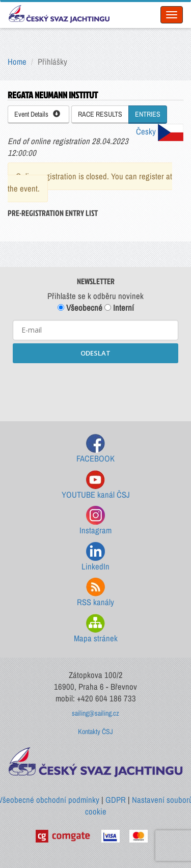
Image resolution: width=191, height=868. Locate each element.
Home (17, 62)
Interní (119, 308)
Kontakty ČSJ (95, 731)
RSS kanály (95, 593)
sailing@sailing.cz (95, 713)
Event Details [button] (37, 114)
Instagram (95, 521)
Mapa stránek (96, 629)
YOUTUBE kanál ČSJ (96, 485)
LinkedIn (95, 557)
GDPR (116, 800)
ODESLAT (95, 353)
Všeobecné (80, 308)
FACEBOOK (95, 449)
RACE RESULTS (100, 114)
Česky (160, 131)
